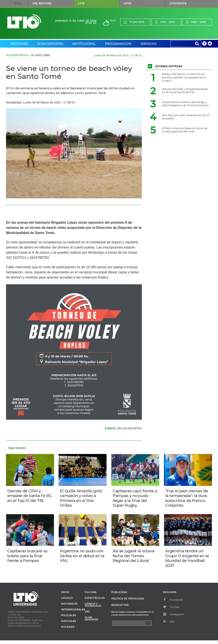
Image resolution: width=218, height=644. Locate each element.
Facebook (173, 603)
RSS (169, 625)
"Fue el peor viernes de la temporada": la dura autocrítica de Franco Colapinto (187, 499)
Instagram (174, 618)
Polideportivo (17, 55)
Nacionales (69, 608)
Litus (127, 3)
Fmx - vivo (196, 22)
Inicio (65, 596)
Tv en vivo (134, 22)
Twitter (171, 611)
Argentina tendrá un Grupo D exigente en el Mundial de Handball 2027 (188, 561)
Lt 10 (24, 22)
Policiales (69, 619)
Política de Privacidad (128, 602)
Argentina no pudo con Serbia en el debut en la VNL (82, 558)
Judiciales (69, 625)
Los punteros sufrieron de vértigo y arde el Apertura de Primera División (185, 104)
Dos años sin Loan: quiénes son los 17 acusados (185, 117)
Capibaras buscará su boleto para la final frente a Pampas (28, 558)
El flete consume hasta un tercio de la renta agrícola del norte (185, 130)
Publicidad (119, 596)
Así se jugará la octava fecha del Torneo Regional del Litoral (134, 558)
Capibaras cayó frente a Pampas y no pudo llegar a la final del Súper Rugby (134, 499)
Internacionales (71, 613)
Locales (67, 602)
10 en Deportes (50, 44)
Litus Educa (178, 3)
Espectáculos (95, 602)
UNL (18, 3)
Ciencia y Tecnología (93, 609)
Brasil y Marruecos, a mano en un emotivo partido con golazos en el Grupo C (184, 77)
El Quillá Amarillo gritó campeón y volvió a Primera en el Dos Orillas (82, 499)
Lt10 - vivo (165, 22)
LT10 (81, 3)
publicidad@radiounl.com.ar (23, 627)
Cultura (91, 596)
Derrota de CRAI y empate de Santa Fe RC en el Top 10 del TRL (30, 496)
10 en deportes (92, 622)
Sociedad (68, 631)
